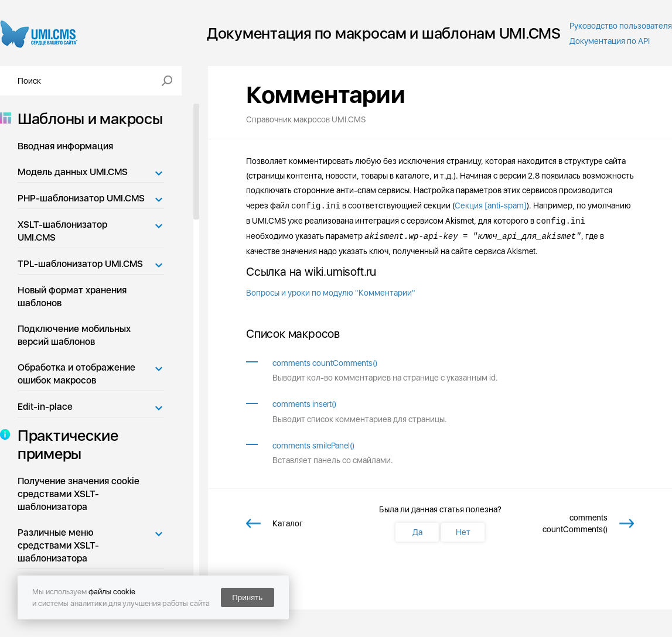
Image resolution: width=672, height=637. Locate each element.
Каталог (288, 523)
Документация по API (610, 41)
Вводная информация (65, 146)
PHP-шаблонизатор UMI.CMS (81, 198)
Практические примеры (64, 444)
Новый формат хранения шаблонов (72, 297)
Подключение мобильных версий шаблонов (74, 335)
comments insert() (304, 404)
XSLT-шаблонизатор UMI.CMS (62, 231)
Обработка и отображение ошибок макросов (76, 374)
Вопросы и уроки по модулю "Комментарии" (331, 293)
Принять (247, 597)
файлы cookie (112, 592)
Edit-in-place (45, 407)
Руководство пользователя (621, 26)
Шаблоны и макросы (87, 119)
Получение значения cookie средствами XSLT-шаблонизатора (79, 494)
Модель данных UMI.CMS (73, 172)
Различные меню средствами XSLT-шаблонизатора (58, 545)
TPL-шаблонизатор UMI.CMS (80, 264)
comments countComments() (325, 363)
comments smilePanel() (313, 446)
